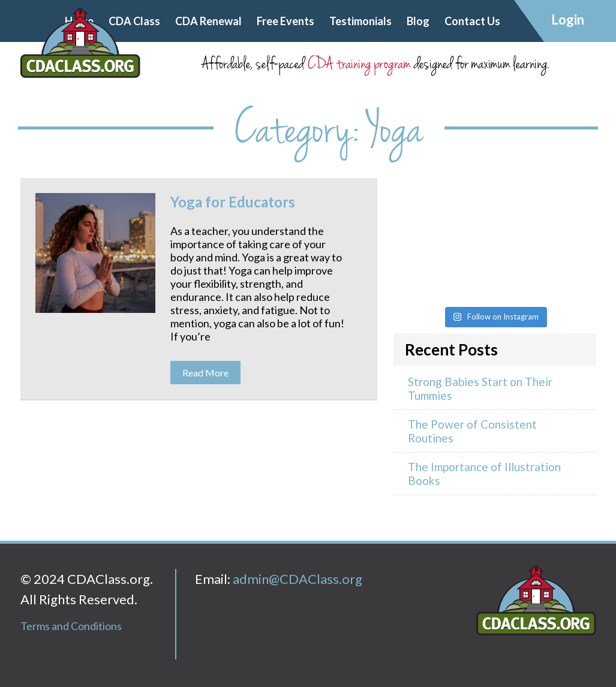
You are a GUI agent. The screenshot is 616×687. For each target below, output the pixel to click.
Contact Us (472, 21)
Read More (205, 373)
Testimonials (360, 21)
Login (568, 19)
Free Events (286, 21)
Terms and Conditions (71, 626)
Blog (418, 21)
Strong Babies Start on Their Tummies (480, 388)
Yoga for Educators (233, 202)
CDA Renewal (208, 21)
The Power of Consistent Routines (472, 431)
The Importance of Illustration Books (484, 474)
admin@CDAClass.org (298, 579)
